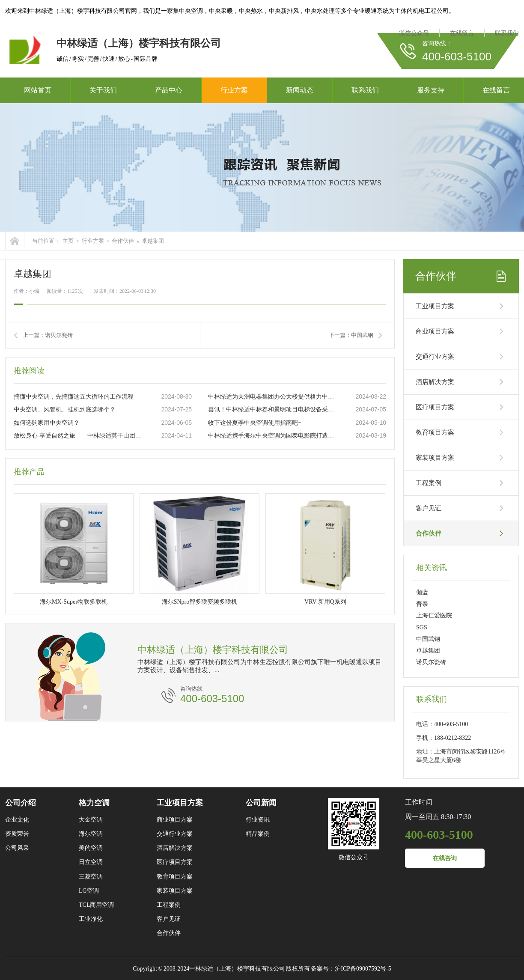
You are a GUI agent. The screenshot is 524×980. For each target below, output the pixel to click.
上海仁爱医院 (434, 615)
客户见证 (429, 508)
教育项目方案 (435, 432)
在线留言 (462, 33)
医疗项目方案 (435, 407)
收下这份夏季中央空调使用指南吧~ (255, 423)
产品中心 (169, 90)
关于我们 (103, 90)
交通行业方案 (435, 357)
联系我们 (507, 33)
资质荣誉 (17, 834)
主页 (68, 241)
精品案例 (258, 834)
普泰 (422, 604)
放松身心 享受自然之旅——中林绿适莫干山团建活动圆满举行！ (78, 436)
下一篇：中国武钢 (351, 335)
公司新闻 (261, 803)
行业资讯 (258, 820)
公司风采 (17, 848)
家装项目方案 (435, 458)
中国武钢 (428, 639)
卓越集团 (153, 241)
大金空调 (91, 820)
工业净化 (91, 919)
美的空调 (91, 848)
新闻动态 (300, 90)
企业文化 (17, 820)
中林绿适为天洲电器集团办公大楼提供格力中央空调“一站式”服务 (273, 397)
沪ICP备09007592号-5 (363, 969)
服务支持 (431, 90)
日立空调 (91, 862)
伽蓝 (422, 592)
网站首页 (38, 90)
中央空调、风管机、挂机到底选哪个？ (65, 410)
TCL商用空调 (96, 905)
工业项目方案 (435, 306)
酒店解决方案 (435, 382)
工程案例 (429, 483)
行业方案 (234, 90)
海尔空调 (91, 834)
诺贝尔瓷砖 (431, 662)
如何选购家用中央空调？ (47, 423)
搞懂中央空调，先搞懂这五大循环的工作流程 (74, 397)
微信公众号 (414, 33)
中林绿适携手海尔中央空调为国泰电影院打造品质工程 (273, 436)
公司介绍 (21, 803)
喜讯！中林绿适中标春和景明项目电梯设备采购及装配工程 (273, 410)
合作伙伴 (123, 241)
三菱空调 (91, 877)
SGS (422, 627)
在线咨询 (445, 858)
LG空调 (89, 891)
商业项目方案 (435, 331)
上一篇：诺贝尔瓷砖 (48, 335)
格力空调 (94, 803)
